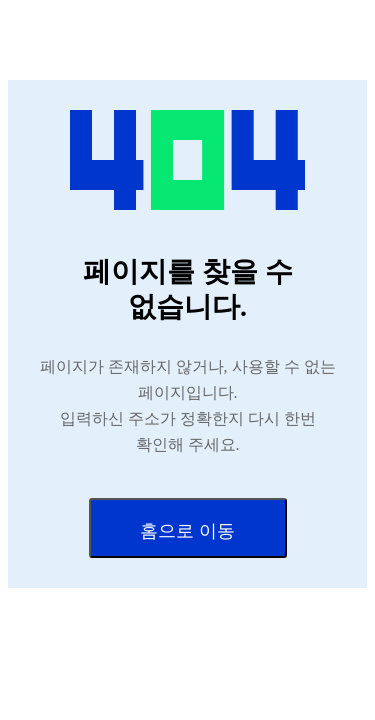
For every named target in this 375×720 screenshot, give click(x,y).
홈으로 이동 (187, 531)
